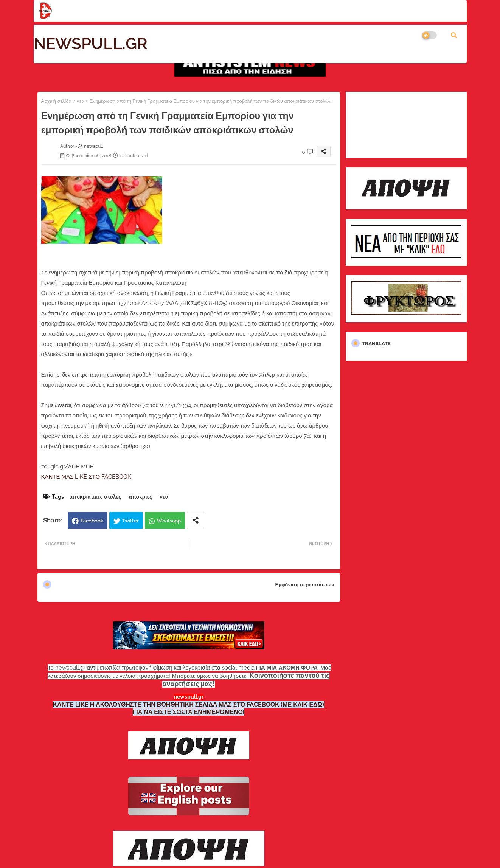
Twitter (130, 521)
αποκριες (141, 497)
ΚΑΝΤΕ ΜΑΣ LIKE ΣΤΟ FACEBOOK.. (88, 477)
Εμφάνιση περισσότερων (305, 585)
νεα (81, 101)
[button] (454, 35)
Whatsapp (169, 521)
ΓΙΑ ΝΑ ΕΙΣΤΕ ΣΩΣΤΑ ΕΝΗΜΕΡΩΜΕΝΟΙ (189, 712)
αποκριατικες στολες (95, 497)
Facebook (92, 521)
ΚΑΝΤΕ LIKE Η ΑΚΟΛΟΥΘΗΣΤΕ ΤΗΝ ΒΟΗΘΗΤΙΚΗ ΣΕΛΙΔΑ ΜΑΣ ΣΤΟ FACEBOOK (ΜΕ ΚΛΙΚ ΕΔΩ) (189, 704)
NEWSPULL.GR (91, 44)
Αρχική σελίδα (56, 101)
